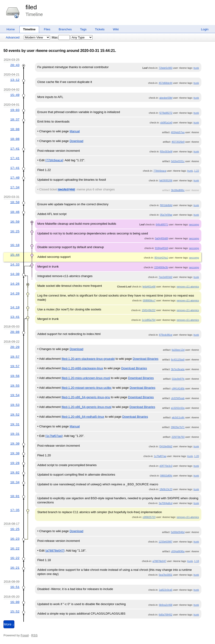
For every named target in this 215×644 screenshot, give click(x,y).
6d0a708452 (165, 615)
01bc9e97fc (178, 379)
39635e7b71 (178, 427)
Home (11, 29)
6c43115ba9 (178, 360)
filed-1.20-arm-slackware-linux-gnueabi (88, 359)
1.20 (197, 456)
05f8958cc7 (149, 300)
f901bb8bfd (166, 205)
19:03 (15, 110)
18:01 (15, 496)
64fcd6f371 (162, 224)
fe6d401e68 (149, 287)
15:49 (15, 95)
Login (205, 29)
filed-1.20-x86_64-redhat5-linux (83, 417)
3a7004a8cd (166, 503)
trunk (196, 68)
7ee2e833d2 (165, 277)
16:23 (15, 539)
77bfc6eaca (160, 171)
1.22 (197, 171)
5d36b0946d (178, 532)
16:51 (15, 587)
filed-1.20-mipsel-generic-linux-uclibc (87, 388)
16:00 (15, 602)
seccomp (194, 224)
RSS (34, 635)
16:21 (15, 568)
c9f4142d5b (178, 388)
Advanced (13, 37)
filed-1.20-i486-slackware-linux (82, 368)
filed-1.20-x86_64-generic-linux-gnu (86, 397)
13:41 (15, 317)
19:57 (15, 357)
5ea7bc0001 (166, 575)
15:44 (15, 255)
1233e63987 (165, 542)
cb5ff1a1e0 (166, 123)
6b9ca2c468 (166, 605)
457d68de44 (165, 83)
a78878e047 (159, 561)
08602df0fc (166, 476)
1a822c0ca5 (166, 590)
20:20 (15, 347)
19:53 (15, 405)
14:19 (15, 307)
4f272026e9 (178, 142)
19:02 (15, 473)
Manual (75, 131)
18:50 (15, 202)
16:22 (15, 549)
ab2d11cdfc (178, 417)
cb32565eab (178, 398)
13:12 (15, 80)
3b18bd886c (178, 190)
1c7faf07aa (160, 456)
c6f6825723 (149, 517)
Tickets (100, 29)
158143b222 (149, 310)
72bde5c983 (166, 68)
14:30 (15, 274)
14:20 (15, 294)
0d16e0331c (178, 161)
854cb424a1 (161, 258)
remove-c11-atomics (188, 287)
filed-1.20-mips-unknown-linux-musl (86, 378)
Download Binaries (145, 359)
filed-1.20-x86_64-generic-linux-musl (87, 407)
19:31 (15, 424)
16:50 (15, 222)
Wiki (116, 29)
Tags (83, 29)
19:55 (15, 386)
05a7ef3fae (166, 215)
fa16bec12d (178, 350)
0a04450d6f (162, 238)
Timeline (29, 29)
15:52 (15, 612)
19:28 (15, 463)
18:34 (15, 482)
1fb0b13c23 (166, 489)
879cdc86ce (166, 335)
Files (47, 29)
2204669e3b (161, 267)
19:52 (15, 415)
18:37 (15, 120)
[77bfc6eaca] (54, 160)
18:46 (15, 212)
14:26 (15, 284)
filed (31, 7)
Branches (65, 29)
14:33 (15, 265)
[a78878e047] (55, 551)
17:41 (15, 149)
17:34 (15, 187)
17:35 (15, 510)
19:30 (15, 444)
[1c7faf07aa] (54, 436)
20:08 (15, 332)
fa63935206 (166, 180)
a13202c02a (178, 408)
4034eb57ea (178, 132)
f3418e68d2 (166, 446)
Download (76, 141)
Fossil (25, 635)
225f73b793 (178, 437)
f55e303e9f (166, 152)
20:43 (15, 65)
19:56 (15, 376)
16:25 (15, 231)
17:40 (15, 178)
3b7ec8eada (178, 369)
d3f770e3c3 (166, 466)
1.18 (197, 561)
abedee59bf (166, 98)
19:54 (15, 395)
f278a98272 (166, 113)
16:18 (15, 245)
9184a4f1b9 (162, 248)
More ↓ (9, 624)
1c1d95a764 (149, 320)
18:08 (15, 129)
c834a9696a (178, 551)
